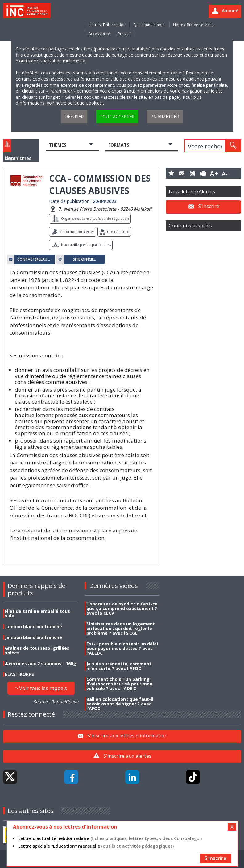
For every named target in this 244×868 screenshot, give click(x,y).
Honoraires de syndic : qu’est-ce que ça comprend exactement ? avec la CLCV (122, 608)
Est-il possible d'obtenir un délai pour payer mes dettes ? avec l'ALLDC (122, 648)
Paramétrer (165, 117)
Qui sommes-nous (149, 25)
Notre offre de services (193, 25)
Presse (124, 34)
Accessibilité (99, 34)
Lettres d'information (107, 25)
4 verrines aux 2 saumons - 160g (41, 663)
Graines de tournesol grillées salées (37, 650)
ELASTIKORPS (19, 674)
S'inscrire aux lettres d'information (127, 736)
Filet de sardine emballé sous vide (37, 613)
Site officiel (84, 259)
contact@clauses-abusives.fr (35, 259)
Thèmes (58, 145)
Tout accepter (117, 117)
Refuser (74, 117)
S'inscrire (209, 206)
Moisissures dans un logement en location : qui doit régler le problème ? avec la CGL (121, 628)
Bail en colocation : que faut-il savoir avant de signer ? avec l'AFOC (120, 704)
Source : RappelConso (56, 702)
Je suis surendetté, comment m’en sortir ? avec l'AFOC (119, 666)
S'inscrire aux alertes (127, 756)
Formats (119, 145)
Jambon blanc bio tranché (33, 627)
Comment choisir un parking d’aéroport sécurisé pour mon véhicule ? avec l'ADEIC (119, 684)
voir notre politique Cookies (75, 103)
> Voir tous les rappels (41, 688)
